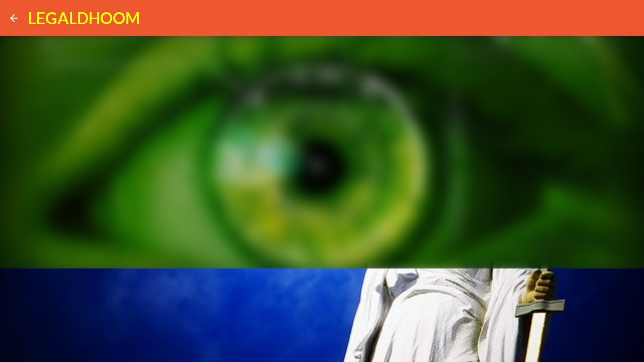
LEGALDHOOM (84, 18)
